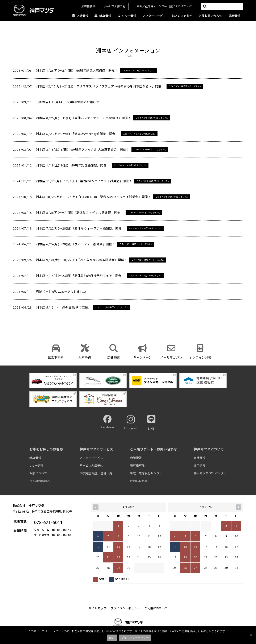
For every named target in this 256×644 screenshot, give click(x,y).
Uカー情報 (127, 16)
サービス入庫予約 (114, 6)
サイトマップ (97, 608)
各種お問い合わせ (210, 16)
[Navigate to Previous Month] (96, 507)
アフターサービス (154, 16)
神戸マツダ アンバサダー (210, 473)
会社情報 (200, 458)
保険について (38, 473)
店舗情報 (80, 16)
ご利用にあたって (156, 608)
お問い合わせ (139, 481)
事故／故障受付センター (146, 473)
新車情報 (103, 16)
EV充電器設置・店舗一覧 (96, 473)
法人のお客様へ (182, 16)
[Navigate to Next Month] (239, 507)
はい (112, 638)
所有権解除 (88, 6)
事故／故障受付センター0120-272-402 (165, 6)
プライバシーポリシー (125, 608)
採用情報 (234, 16)
